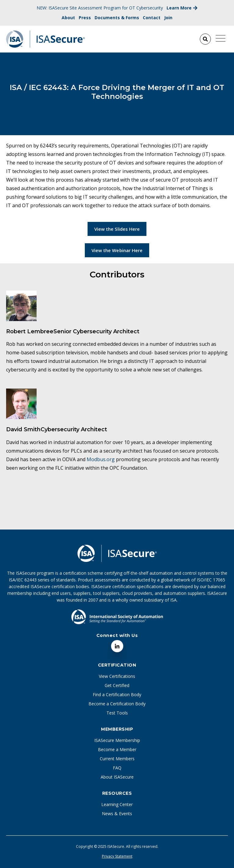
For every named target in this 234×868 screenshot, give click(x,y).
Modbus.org (101, 459)
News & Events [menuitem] (117, 814)
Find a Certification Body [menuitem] (117, 694)
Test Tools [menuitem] (117, 713)
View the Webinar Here (117, 250)
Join (168, 18)
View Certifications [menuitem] (117, 676)
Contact (152, 18)
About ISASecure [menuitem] (117, 777)
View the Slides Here (117, 229)
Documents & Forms (117, 18)
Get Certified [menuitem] (117, 685)
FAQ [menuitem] (117, 768)
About (68, 18)
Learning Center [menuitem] (117, 804)
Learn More (182, 8)
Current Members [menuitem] (117, 759)
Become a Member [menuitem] (117, 749)
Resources (117, 793)
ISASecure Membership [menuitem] (117, 740)
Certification (117, 665)
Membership (117, 729)
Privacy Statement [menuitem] (117, 856)
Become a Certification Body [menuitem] (117, 704)
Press (85, 18)
